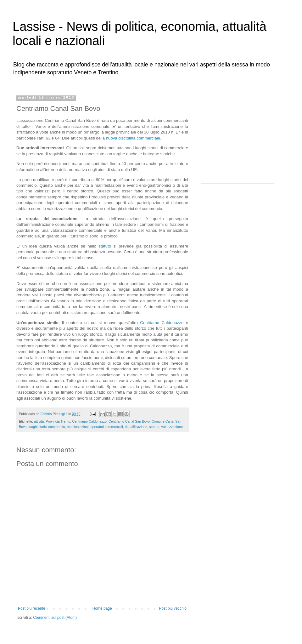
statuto (105, 246)
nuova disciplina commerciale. (133, 138)
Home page (102, 608)
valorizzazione (172, 427)
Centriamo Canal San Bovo (129, 421)
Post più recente (32, 608)
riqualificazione (136, 427)
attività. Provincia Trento (52, 421)
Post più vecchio (173, 608)
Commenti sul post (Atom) (55, 618)
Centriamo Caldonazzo (162, 323)
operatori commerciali (106, 427)
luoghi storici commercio (47, 427)
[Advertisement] (241, 135)
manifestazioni (78, 427)
